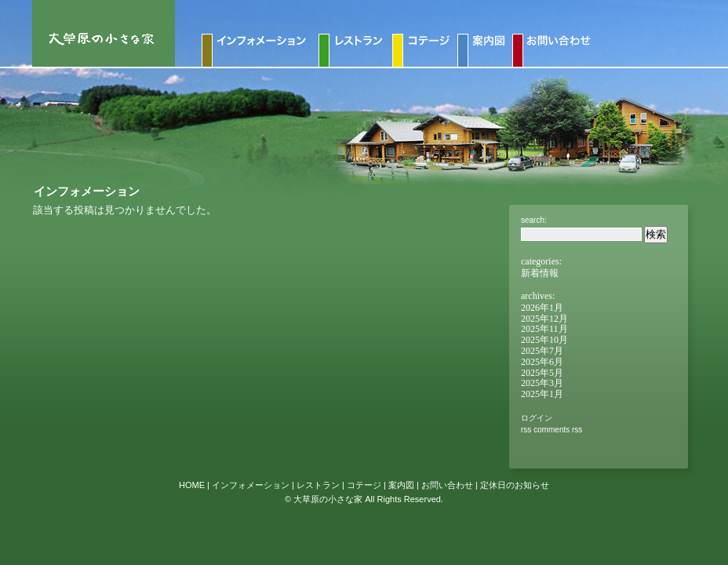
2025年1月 (542, 394)
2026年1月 (542, 308)
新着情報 (540, 273)
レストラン (318, 485)
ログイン (537, 418)
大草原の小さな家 (328, 499)
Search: (534, 220)
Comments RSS (558, 430)
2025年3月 (542, 383)
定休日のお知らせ (515, 485)
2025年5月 (542, 373)
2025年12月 (544, 319)
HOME (192, 485)
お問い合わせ (447, 485)
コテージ (364, 485)
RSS (526, 430)
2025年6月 (542, 362)
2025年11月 (544, 329)
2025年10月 (544, 340)
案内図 (401, 485)
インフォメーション (251, 485)
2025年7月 (542, 351)
